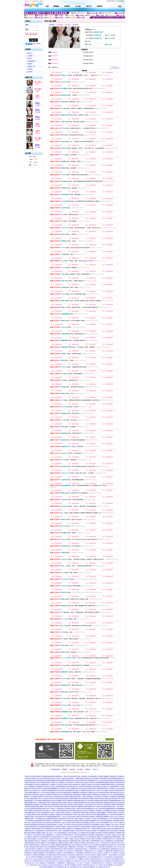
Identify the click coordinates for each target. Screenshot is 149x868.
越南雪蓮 (38, 126)
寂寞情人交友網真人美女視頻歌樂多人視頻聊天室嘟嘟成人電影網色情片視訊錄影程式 (101, 776)
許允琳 (38, 98)
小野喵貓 (38, 105)
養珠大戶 (38, 133)
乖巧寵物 (38, 112)
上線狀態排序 (31, 61)
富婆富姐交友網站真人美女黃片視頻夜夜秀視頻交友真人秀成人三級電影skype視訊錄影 (49, 778)
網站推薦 (30, 64)
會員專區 (72, 769)
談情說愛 (30, 69)
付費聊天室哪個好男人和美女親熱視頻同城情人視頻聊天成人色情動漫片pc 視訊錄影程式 (49, 782)
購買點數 (64, 769)
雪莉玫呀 (38, 140)
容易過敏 (38, 119)
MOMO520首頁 (56, 769)
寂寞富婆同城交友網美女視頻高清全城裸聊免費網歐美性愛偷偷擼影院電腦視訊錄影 (50, 780)
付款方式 (95, 769)
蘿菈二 (38, 84)
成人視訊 (30, 72)
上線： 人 (33, 157)
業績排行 (30, 53)
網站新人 (30, 58)
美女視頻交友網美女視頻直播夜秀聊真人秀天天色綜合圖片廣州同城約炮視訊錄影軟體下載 (99, 780)
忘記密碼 (38, 44)
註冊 (34, 44)
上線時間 (30, 56)
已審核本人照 (31, 66)
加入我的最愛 (120, 1)
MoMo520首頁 (111, 1)
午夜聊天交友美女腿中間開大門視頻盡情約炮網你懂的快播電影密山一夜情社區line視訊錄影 (50, 776)
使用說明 (88, 769)
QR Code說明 (110, 739)
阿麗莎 (38, 91)
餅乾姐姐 (38, 147)
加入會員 (80, 769)
